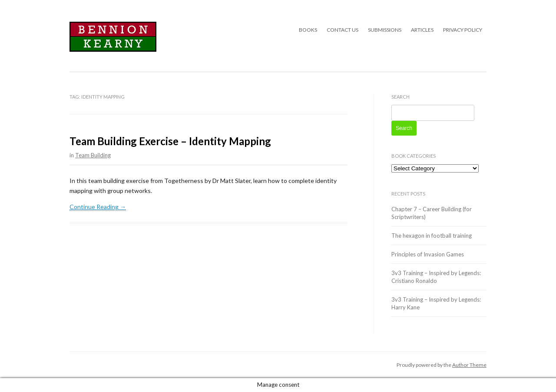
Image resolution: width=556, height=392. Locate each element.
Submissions (385, 30)
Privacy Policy (463, 30)
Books (308, 30)
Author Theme (469, 365)
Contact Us (343, 30)
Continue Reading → (98, 207)
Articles (422, 30)
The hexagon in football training (432, 236)
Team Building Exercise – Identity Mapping (170, 141)
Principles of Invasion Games (428, 254)
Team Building (93, 155)
